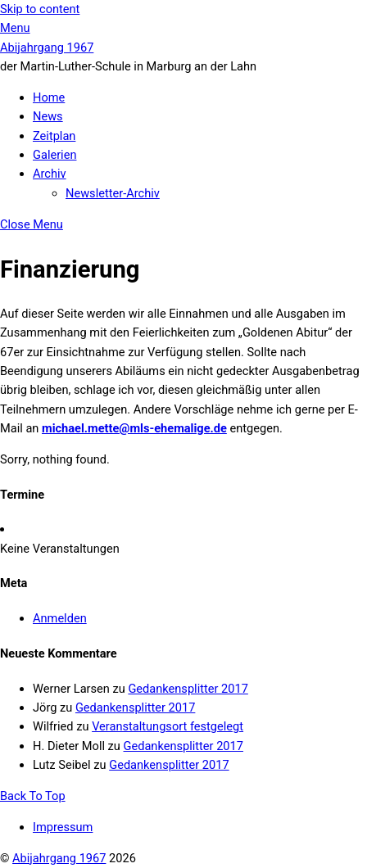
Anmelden (60, 618)
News (48, 116)
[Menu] (15, 28)
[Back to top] (33, 796)
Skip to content (40, 9)
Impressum (63, 827)
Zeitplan (54, 136)
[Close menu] (32, 224)
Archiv (50, 174)
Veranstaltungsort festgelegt (168, 726)
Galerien (54, 155)
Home (49, 97)
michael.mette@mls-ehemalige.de (134, 428)
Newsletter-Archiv (113, 193)
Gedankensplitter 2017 (188, 689)
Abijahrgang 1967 (59, 858)
